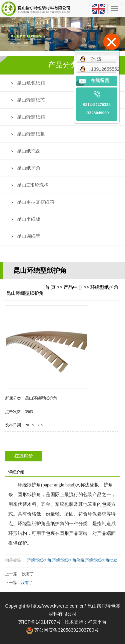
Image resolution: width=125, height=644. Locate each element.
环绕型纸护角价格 (68, 560)
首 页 (50, 287)
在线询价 (24, 456)
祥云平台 (97, 622)
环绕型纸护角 (104, 287)
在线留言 (100, 81)
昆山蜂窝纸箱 (31, 117)
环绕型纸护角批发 (101, 560)
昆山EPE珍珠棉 (33, 185)
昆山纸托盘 (29, 151)
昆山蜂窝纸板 (31, 134)
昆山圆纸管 (29, 236)
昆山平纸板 (29, 219)
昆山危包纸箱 (31, 83)
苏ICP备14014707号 (40, 622)
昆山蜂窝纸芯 (31, 100)
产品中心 (73, 287)
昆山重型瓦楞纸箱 (36, 202)
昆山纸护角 (29, 168)
